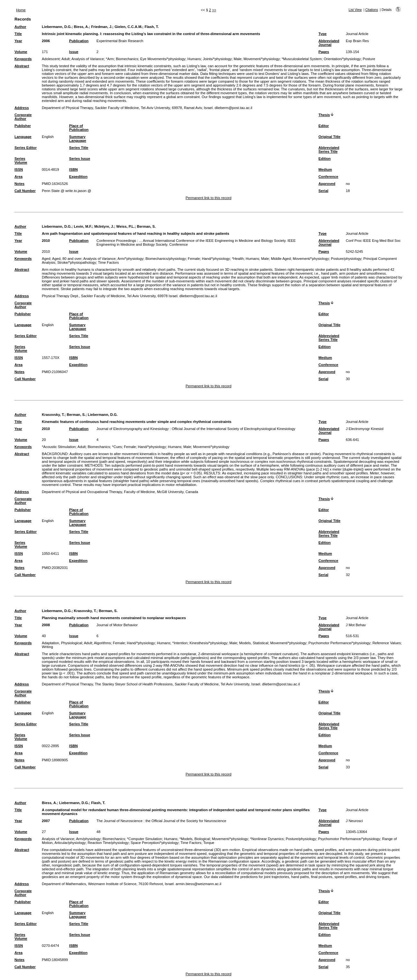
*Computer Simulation (145, 839)
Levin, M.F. (83, 226)
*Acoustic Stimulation (59, 447)
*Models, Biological (195, 839)
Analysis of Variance (88, 59)
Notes (19, 184)
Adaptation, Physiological (62, 643)
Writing (47, 647)
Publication (79, 41)
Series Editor (26, 148)
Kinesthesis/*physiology (208, 643)
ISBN (74, 169)
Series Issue (80, 159)
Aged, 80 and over (67, 259)
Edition (325, 159)
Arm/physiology (88, 839)
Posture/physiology (346, 259)
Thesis (324, 115)
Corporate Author (23, 117)
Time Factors (109, 262)
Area (19, 177)
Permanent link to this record (208, 198)
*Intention (180, 643)
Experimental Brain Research (120, 41)
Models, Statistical (254, 643)
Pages (324, 52)
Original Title (329, 137)
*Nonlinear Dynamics (267, 839)
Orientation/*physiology (342, 59)
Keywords (23, 59)
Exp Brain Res (357, 41)
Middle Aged (281, 259)
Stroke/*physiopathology (77, 262)
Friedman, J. (102, 27)
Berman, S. (146, 226)
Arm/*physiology (130, 259)
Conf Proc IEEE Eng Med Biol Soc (373, 241)
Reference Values (386, 643)
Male (237, 59)
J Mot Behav (356, 625)
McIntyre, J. (104, 226)
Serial (323, 191)
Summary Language (78, 139)
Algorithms (102, 643)
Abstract (22, 66)
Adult (66, 59)
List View (355, 10)
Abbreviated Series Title (329, 150)
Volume (21, 52)
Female (194, 259)
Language (23, 137)
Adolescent (51, 59)
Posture (369, 59)
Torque (209, 843)
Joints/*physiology (217, 59)
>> (214, 10)
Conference (329, 177)
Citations (372, 10)
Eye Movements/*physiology (163, 59)
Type (323, 34)
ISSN (19, 169)
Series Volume (21, 160)
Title (18, 34)
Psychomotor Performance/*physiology (339, 643)
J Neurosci (354, 821)
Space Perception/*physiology (155, 843)
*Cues (117, 447)
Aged (46, 259)
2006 (46, 41)
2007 (46, 821)
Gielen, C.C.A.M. (128, 27)
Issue (74, 52)
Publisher (23, 126)
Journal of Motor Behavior (117, 625)
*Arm (110, 59)
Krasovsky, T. (53, 415)
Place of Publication (79, 128)
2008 (46, 625)
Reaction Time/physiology (108, 843)
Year (18, 41)
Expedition (78, 177)
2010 (46, 241)
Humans (194, 59)
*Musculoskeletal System (301, 59)
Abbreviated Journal (329, 43)
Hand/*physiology (216, 259)
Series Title (79, 148)
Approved (327, 184)
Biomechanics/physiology (166, 259)
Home (21, 10)
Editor (324, 126)
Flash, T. (152, 27)
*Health (238, 259)
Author (20, 27)
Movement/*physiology (262, 59)
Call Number (25, 191)
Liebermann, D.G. (57, 27)
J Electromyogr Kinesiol (365, 429)
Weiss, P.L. (125, 226)
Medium (325, 169)
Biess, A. (81, 27)
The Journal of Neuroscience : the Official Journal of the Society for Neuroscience (161, 821)
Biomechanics (127, 59)
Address (22, 108)
